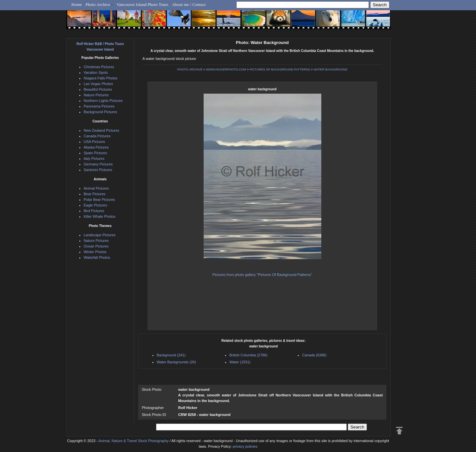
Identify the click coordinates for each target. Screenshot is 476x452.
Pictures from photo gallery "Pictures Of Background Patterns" (262, 275)
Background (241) (171, 355)
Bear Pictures (95, 194)
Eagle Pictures (95, 205)
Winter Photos (95, 252)
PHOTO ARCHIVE (190, 69)
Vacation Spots (96, 72)
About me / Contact (189, 4)
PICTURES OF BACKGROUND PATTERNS (280, 69)
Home (77, 4)
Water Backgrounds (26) (176, 362)
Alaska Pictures (96, 147)
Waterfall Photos (97, 257)
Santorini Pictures (98, 170)
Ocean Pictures (96, 246)
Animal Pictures (96, 188)
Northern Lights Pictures (103, 101)
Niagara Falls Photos (100, 78)
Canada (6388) (314, 355)
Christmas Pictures (99, 67)
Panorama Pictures (99, 106)
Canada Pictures (97, 136)
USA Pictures (94, 142)
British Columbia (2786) (248, 355)
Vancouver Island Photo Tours (143, 4)
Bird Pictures (94, 211)
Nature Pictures (96, 95)
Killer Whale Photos (99, 216)
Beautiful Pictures (98, 89)
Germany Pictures (98, 164)
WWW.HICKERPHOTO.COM (226, 69)
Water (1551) (240, 362)
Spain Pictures (95, 153)
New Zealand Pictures (101, 130)
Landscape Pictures (100, 235)
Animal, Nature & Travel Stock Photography (134, 441)
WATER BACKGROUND (331, 69)
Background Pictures (100, 112)
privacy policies (245, 446)
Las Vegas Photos (98, 84)
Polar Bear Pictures (99, 200)
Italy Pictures (94, 158)
